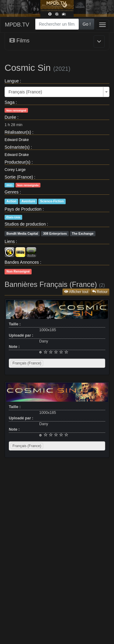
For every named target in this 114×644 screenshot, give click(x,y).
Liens (10, 241)
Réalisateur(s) (18, 132)
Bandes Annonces (22, 262)
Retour (100, 292)
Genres (12, 192)
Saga (10, 102)
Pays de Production (23, 209)
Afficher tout (76, 292)
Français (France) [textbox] (25, 92)
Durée (10, 117)
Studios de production (25, 224)
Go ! (87, 24)
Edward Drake (17, 140)
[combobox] (57, 24)
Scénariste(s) (17, 147)
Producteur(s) (17, 162)
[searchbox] (52, 363)
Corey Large (15, 170)
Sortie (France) (19, 177)
